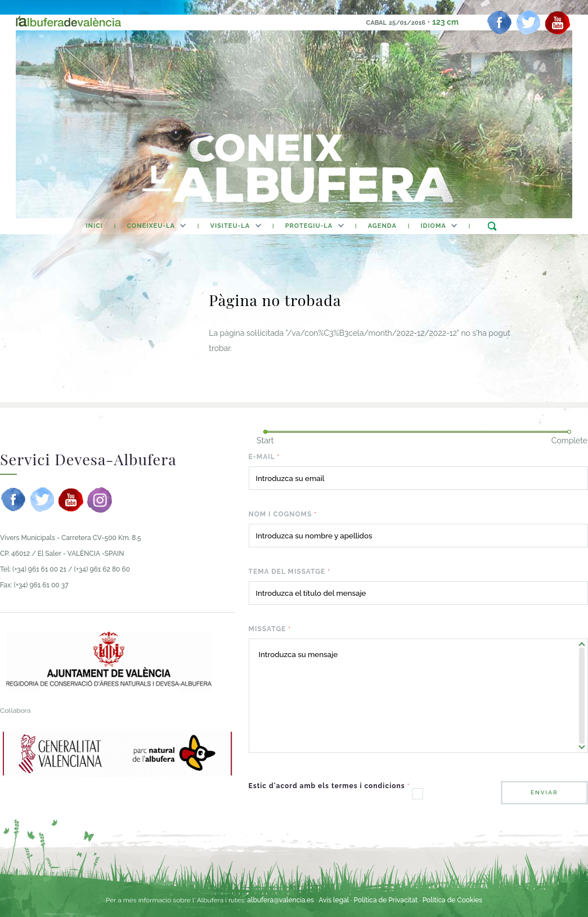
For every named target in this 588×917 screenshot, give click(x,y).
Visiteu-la (230, 226)
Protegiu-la (309, 226)
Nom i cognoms (283, 514)
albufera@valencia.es (280, 900)
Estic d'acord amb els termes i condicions (329, 786)
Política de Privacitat (387, 900)
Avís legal (334, 900)
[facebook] (500, 23)
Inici (94, 226)
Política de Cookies (452, 900)
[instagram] (100, 500)
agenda (382, 226)
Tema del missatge (289, 572)
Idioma (433, 226)
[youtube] (558, 23)
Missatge (270, 629)
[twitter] (528, 23)
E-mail (264, 457)
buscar (492, 226)
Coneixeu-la (151, 226)
